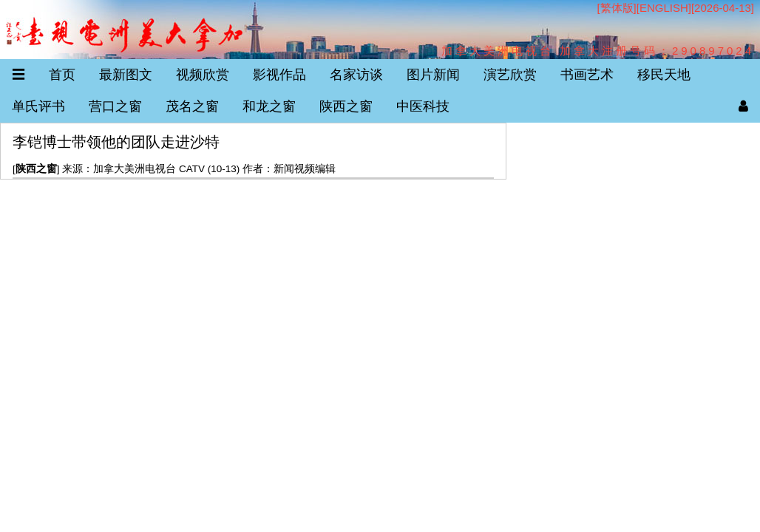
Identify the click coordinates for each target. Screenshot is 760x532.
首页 (62, 75)
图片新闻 (433, 75)
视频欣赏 (203, 75)
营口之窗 (115, 106)
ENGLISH (664, 8)
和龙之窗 (269, 106)
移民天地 (664, 75)
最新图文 (126, 75)
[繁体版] (616, 8)
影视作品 (279, 75)
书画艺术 (587, 75)
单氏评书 (38, 106)
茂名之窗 (192, 106)
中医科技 (423, 106)
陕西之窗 (346, 106)
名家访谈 (356, 75)
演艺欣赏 (510, 75)
